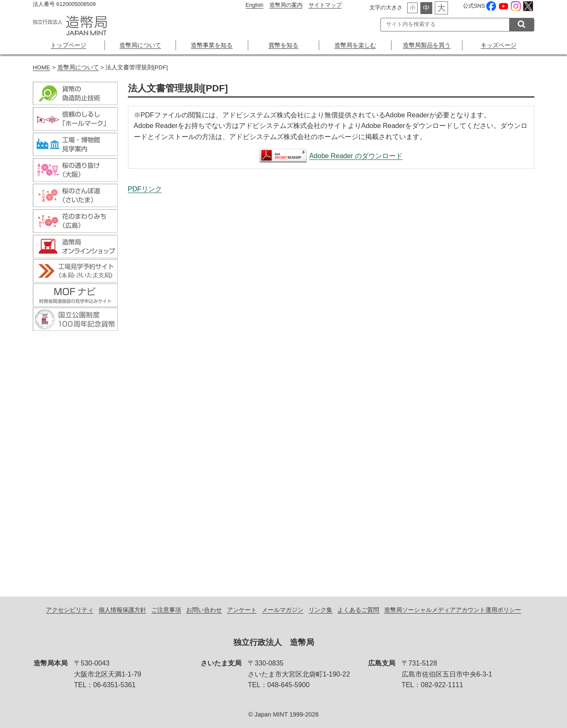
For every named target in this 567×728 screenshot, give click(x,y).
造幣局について (140, 45)
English (255, 5)
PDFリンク (145, 189)
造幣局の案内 (286, 5)
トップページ (68, 45)
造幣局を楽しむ (355, 45)
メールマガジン (283, 610)
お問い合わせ (204, 610)
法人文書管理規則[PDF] (331, 386)
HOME (41, 67)
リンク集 (320, 610)
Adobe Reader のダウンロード (356, 156)
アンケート (242, 610)
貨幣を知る (283, 45)
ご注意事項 (166, 610)
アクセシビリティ (70, 610)
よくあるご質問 (358, 610)
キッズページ (499, 45)
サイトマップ (325, 5)
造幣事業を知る (212, 45)
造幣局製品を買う (427, 45)
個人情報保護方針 (122, 610)
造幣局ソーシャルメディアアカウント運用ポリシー (453, 610)
